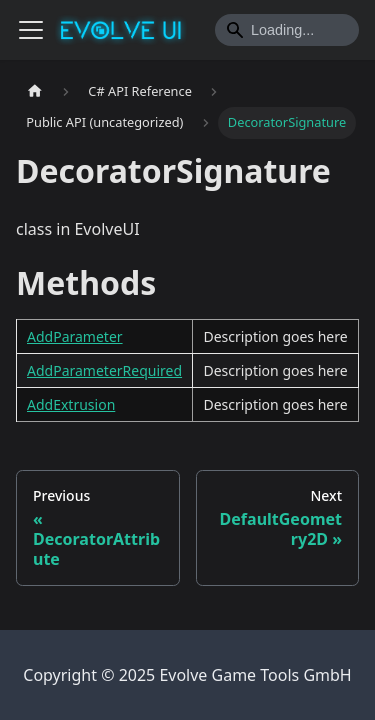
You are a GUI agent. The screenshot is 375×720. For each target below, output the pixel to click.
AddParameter (75, 336)
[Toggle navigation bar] (31, 30)
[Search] (287, 30)
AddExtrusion (71, 404)
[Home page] (35, 91)
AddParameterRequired (104, 370)
